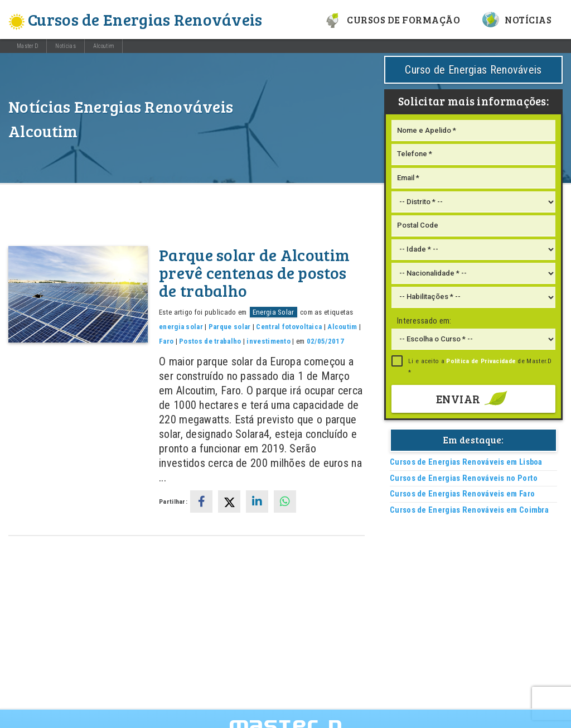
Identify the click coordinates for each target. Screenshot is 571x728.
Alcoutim (103, 46)
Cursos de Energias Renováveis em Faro (462, 494)
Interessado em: (424, 322)
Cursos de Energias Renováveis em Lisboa (466, 462)
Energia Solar (274, 312)
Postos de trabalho (210, 341)
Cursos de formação (392, 20)
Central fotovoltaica (289, 327)
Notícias (517, 20)
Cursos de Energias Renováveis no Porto (464, 478)
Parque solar (230, 327)
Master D (27, 46)
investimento (268, 341)
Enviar (474, 399)
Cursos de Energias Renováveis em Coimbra (469, 510)
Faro (166, 341)
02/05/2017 (325, 341)
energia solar (181, 327)
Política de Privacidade (481, 361)
